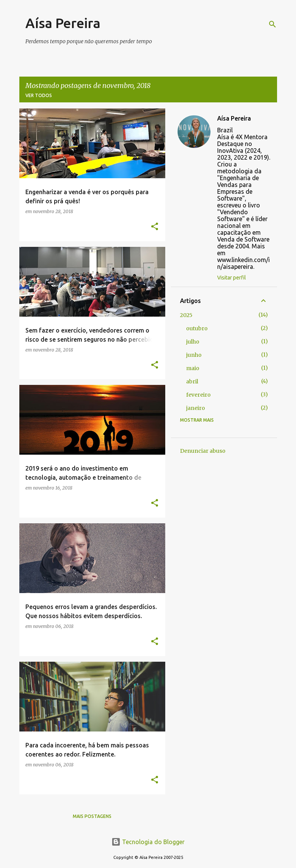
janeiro (196, 408)
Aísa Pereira (63, 23)
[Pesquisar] (273, 24)
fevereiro (198, 395)
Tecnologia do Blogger (148, 842)
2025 (186, 315)
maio (193, 368)
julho (193, 342)
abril (192, 381)
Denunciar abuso (203, 451)
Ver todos (39, 95)
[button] (155, 227)
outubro (197, 328)
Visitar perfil (232, 278)
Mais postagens (92, 816)
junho (194, 355)
